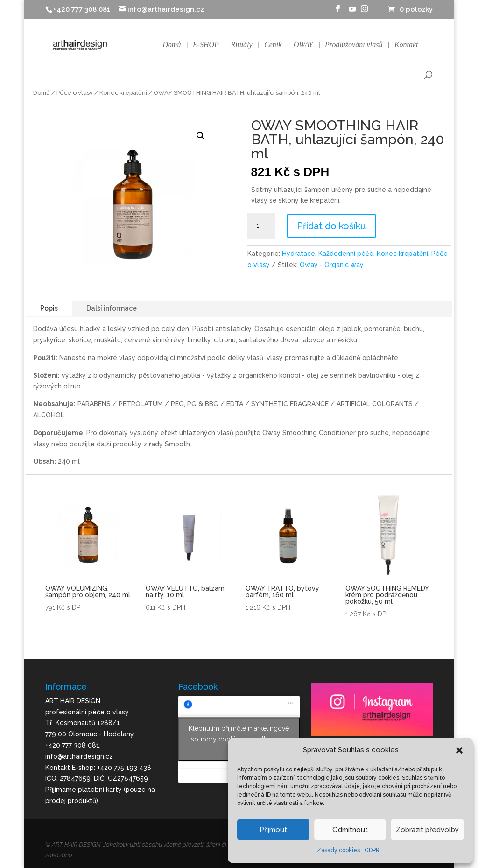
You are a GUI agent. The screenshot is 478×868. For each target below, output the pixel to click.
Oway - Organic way (332, 265)
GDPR (372, 850)
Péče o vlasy (75, 93)
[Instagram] (364, 11)
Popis (49, 308)
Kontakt (406, 45)
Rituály (241, 45)
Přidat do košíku (331, 226)
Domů (172, 45)
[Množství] (261, 226)
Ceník (273, 45)
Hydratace (299, 254)
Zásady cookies (338, 850)
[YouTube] (352, 12)
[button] (459, 750)
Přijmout (273, 830)
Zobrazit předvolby (427, 830)
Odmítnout (350, 830)
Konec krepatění (123, 93)
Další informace (112, 308)
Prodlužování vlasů (354, 45)
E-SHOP (206, 45)
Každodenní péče (346, 254)
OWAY (303, 45)
